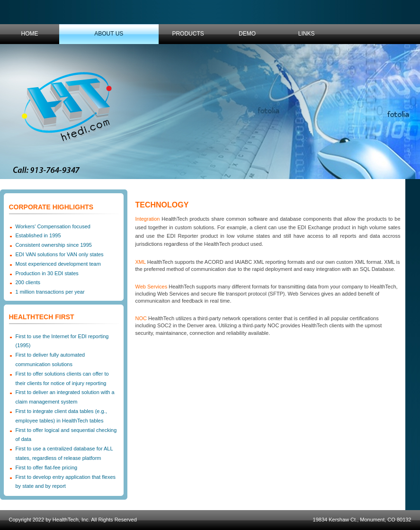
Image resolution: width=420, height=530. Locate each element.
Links (307, 34)
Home (30, 34)
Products (188, 34)
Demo (247, 34)
